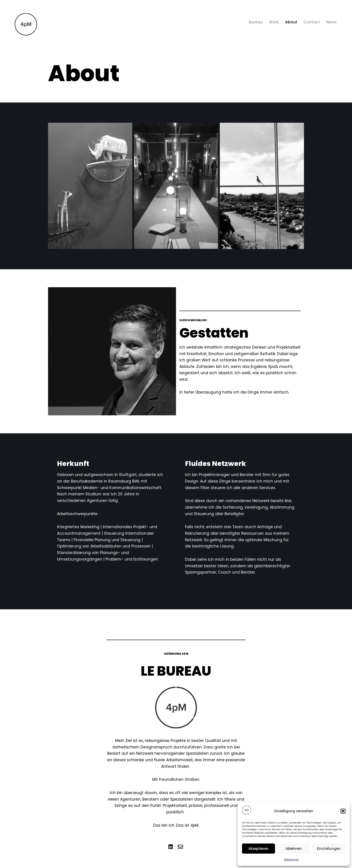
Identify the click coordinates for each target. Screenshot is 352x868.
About (291, 22)
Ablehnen (294, 849)
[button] (343, 811)
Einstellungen (329, 849)
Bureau (256, 22)
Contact (312, 22)
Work (274, 22)
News (331, 22)
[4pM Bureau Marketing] (26, 24)
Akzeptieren (258, 849)
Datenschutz (291, 860)
